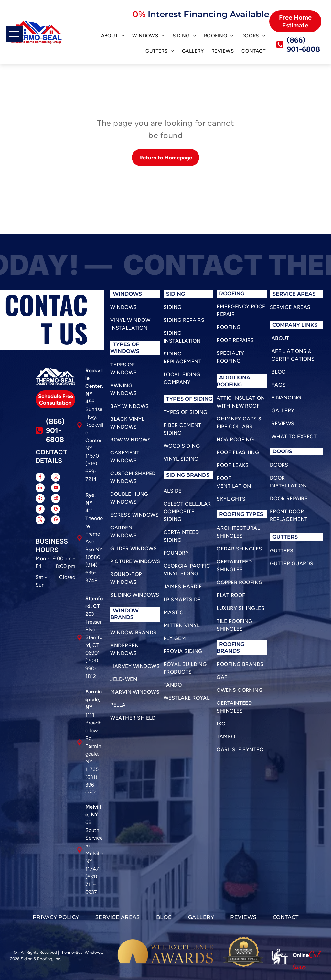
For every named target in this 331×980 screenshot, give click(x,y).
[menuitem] (113, 37)
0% (139, 14)
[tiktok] (40, 510)
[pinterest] (56, 521)
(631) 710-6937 (91, 884)
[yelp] (40, 499)
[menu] (14, 34)
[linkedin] (40, 489)
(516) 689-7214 (91, 471)
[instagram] (56, 478)
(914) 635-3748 (91, 573)
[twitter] (40, 521)
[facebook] (40, 478)
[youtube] (56, 489)
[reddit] (56, 499)
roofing (232, 514)
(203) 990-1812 (92, 668)
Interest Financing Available (208, 14)
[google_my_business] (56, 510)
